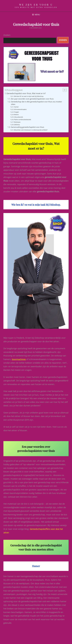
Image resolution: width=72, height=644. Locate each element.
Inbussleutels (18, 117)
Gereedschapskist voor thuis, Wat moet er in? (26, 93)
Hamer (16, 107)
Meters (16, 114)
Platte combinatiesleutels (22, 120)
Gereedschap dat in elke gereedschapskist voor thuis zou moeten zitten (36, 103)
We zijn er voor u (36, 5)
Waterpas (17, 122)
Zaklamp (17, 125)
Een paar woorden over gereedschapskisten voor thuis (32, 99)
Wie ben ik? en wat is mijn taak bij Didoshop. (29, 96)
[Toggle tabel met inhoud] (64, 90)
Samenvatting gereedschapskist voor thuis (27, 127)
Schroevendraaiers (20, 109)
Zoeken (7, 35)
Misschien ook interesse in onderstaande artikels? (31, 130)
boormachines (19, 359)
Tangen (16, 112)
